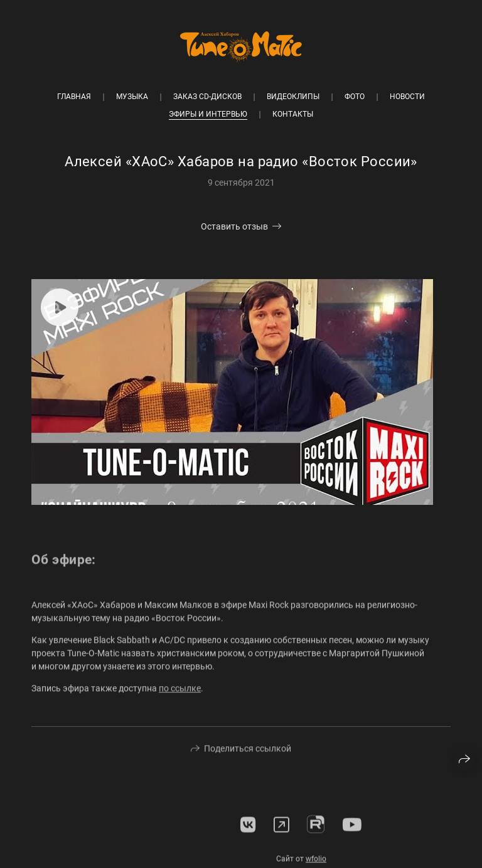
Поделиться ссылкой (248, 753)
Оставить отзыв (234, 226)
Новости (407, 97)
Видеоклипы (293, 97)
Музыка (132, 97)
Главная (74, 97)
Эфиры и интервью (208, 114)
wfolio (316, 863)
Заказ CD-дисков (207, 97)
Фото (355, 97)
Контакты (293, 114)
